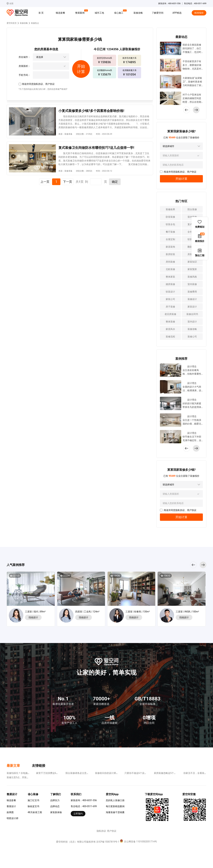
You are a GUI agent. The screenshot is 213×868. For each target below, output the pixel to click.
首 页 (41, 13)
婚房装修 (170, 284)
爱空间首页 (12, 23)
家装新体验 (56, 812)
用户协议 (50, 84)
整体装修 (170, 322)
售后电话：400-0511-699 (84, 806)
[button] (196, 110)
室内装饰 (192, 217)
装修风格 (192, 277)
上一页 (45, 182)
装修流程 (170, 337)
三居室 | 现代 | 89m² (35, 612)
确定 (115, 182)
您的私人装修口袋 (115, 800)
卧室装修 (170, 217)
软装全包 (170, 224)
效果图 (10, 812)
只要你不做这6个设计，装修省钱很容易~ (146, 773)
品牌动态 (55, 806)
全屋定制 (170, 239)
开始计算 (181, 179)
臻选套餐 (60, 13)
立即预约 (78, 814)
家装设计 (192, 307)
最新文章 (13, 766)
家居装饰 (170, 247)
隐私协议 (38, 84)
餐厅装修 (170, 232)
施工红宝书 (33, 800)
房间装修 (170, 262)
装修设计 (192, 299)
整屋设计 (11, 806)
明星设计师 (12, 818)
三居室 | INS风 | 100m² (187, 612)
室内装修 (192, 284)
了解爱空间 (158, 13)
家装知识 (192, 262)
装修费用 (192, 292)
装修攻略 (138, 13)
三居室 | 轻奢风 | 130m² (138, 612)
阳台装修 (192, 209)
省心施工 (119, 12)
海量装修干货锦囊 (115, 812)
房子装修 (170, 307)
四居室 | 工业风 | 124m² (87, 612)
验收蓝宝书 (33, 806)
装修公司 (192, 337)
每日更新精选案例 (115, 806)
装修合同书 (192, 314)
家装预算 (192, 269)
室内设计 (192, 322)
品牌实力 (55, 800)
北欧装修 (170, 269)
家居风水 (170, 329)
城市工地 (99, 13)
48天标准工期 (35, 812)
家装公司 (170, 299)
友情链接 (39, 766)
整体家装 (170, 277)
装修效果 (170, 209)
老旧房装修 (170, 314)
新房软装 (170, 254)
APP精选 (177, 13)
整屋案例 (80, 12)
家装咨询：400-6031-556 (84, 800)
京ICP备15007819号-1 (108, 842)
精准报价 (199, 13)
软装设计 (170, 292)
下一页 (68, 182)
